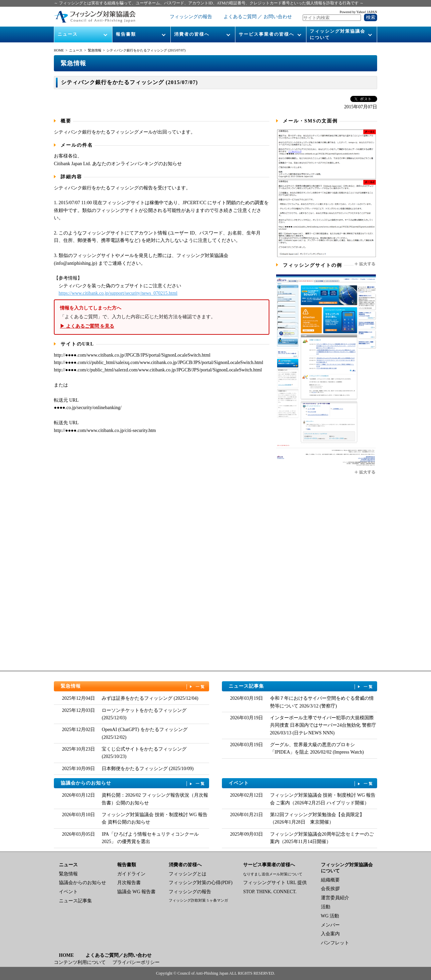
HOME (59, 50)
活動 (326, 907)
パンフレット (335, 943)
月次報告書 (129, 883)
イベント (301, 783)
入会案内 (330, 934)
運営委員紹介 (335, 898)
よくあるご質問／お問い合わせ (119, 955)
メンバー (330, 925)
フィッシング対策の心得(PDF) (201, 883)
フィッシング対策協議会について (338, 34)
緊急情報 (95, 50)
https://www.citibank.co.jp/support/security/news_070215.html (118, 293)
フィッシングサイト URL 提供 (275, 883)
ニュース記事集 (301, 686)
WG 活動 (330, 916)
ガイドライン (131, 874)
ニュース (68, 34)
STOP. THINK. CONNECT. (270, 892)
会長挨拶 (330, 889)
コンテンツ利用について (80, 962)
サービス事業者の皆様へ (267, 34)
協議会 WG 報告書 (136, 892)
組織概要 (330, 880)
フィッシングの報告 (191, 17)
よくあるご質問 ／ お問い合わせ (258, 17)
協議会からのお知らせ (133, 783)
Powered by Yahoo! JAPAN (358, 12)
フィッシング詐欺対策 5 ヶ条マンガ (198, 900)
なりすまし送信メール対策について (273, 874)
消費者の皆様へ (192, 34)
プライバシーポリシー (136, 962)
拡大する (365, 264)
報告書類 (126, 34)
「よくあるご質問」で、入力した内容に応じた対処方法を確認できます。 (162, 317)
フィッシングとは (188, 874)
